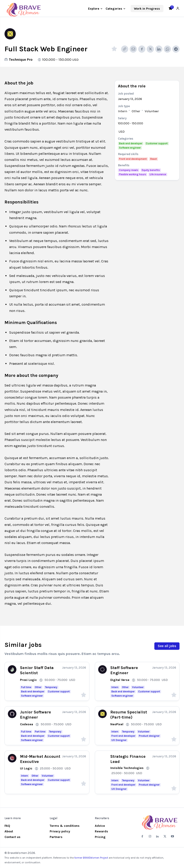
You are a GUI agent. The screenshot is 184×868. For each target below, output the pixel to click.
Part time (40, 732)
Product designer (149, 736)
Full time (26, 687)
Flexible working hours (133, 174)
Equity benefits (151, 170)
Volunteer (152, 111)
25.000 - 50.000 (51, 768)
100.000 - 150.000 (57, 60)
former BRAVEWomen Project (91, 858)
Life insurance (158, 174)
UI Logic (26, 768)
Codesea (27, 724)
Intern (123, 111)
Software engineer (130, 148)
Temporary (51, 687)
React (154, 159)
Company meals (129, 170)
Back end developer (131, 144)
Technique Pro (21, 59)
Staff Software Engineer (124, 670)
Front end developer (123, 736)
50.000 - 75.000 (56, 680)
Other (136, 111)
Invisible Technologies (127, 768)
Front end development (133, 159)
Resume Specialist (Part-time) (129, 715)
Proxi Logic (28, 680)
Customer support (157, 144)
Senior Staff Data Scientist (37, 670)
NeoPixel (117, 724)
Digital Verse (120, 680)
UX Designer (119, 740)
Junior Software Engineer (35, 715)
